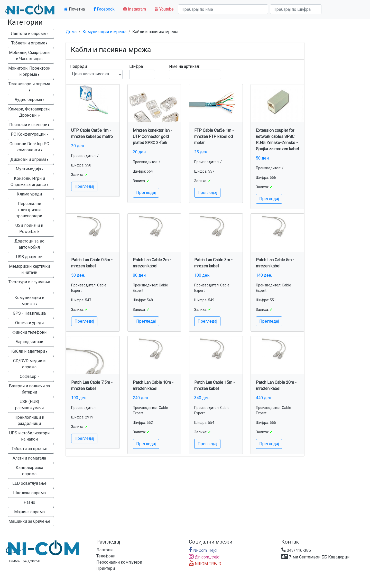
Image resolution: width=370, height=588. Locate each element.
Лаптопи (104, 550)
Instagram (135, 9)
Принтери (106, 568)
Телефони (106, 556)
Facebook (104, 9)
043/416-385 (296, 550)
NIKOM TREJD (205, 564)
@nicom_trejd (204, 557)
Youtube (164, 9)
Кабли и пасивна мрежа (155, 32)
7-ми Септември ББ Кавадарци (315, 557)
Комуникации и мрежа (104, 32)
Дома (71, 32)
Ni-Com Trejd (203, 550)
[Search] (223, 9)
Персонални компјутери (119, 562)
